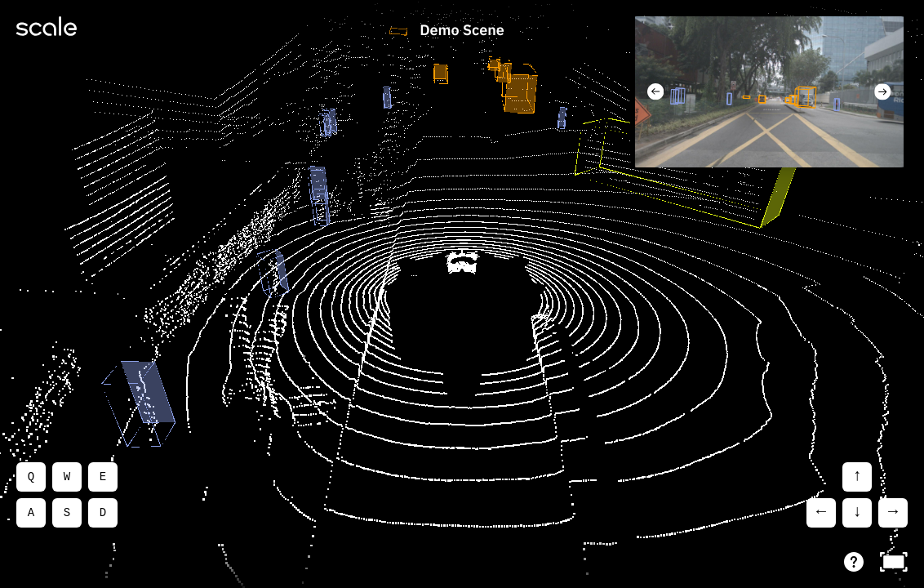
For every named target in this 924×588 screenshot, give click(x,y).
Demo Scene (462, 31)
